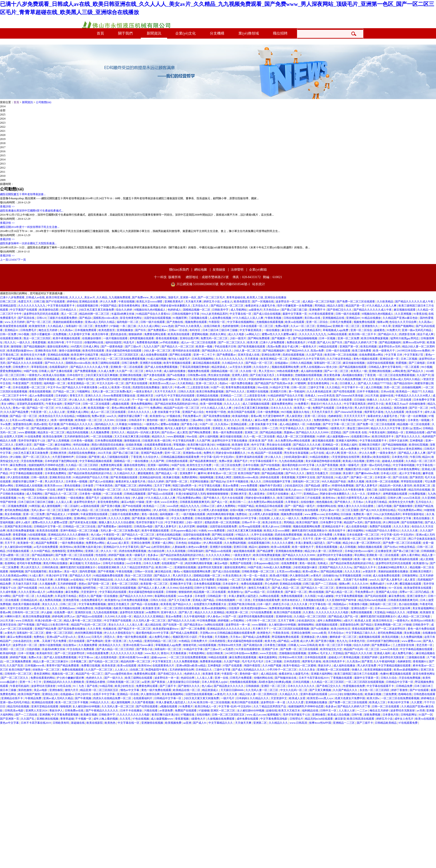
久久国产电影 (232, 661)
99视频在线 (83, 416)
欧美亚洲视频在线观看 (378, 670)
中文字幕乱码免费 (184, 441)
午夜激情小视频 (358, 604)
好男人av (70, 616)
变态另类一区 (425, 645)
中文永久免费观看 (182, 518)
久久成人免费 (107, 371)
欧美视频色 (276, 539)
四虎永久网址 (218, 334)
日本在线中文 (76, 375)
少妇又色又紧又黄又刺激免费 (97, 310)
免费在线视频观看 (252, 584)
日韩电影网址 (409, 715)
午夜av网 (180, 387)
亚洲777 (194, 559)
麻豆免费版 (73, 592)
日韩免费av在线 (197, 375)
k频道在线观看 (279, 420)
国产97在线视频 (271, 465)
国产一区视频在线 (263, 302)
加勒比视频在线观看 (370, 547)
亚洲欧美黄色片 (174, 302)
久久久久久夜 (410, 531)
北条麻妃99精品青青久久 (202, 469)
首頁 (100, 33)
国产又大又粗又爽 (180, 600)
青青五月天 (77, 396)
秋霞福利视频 (104, 608)
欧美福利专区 (45, 653)
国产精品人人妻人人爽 (412, 453)
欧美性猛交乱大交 (256, 539)
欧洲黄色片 (264, 633)
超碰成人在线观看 (393, 461)
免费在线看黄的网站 (43, 678)
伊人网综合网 (391, 522)
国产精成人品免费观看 (185, 633)
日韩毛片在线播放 (278, 494)
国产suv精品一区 (255, 592)
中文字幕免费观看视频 (350, 596)
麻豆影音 (287, 330)
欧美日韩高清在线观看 (361, 719)
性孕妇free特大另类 (230, 645)
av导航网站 (238, 621)
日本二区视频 (409, 359)
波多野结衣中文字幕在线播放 (230, 441)
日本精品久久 (69, 310)
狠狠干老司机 (86, 379)
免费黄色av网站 (96, 543)
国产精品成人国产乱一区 (344, 616)
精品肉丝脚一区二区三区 (95, 314)
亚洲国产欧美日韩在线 (19, 526)
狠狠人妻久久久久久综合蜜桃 (356, 506)
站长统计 (259, 284)
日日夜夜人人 (348, 383)
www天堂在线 (269, 653)
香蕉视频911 (420, 661)
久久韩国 (311, 596)
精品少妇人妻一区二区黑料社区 (362, 543)
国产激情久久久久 (189, 686)
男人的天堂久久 (55, 481)
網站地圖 (201, 270)
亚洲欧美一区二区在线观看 (127, 367)
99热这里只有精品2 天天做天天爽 (33, 580)
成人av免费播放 (350, 449)
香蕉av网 (256, 416)
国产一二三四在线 (326, 584)
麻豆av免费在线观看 (98, 428)
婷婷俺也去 (428, 698)
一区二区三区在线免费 (227, 465)
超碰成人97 (335, 657)
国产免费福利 (95, 641)
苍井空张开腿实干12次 (32, 441)
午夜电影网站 (197, 653)
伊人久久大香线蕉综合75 (119, 633)
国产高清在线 (27, 318)
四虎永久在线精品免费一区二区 (167, 469)
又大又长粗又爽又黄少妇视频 (132, 436)
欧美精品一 (403, 392)
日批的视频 (33, 649)
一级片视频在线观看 (116, 338)
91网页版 (35, 506)
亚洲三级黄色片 (417, 596)
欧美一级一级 (363, 559)
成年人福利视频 (209, 436)
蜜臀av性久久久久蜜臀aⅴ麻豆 (280, 334)
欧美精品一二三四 (155, 506)
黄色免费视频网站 (142, 404)
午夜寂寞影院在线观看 (94, 514)
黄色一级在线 (150, 514)
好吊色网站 (332, 514)
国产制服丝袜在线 (286, 678)
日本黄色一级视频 (419, 420)
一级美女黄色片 (143, 392)
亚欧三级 (372, 490)
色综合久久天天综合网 (403, 322)
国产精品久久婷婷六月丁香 (361, 342)
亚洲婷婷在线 (284, 616)
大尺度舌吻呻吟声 (274, 416)
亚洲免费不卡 (318, 310)
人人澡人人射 (57, 412)
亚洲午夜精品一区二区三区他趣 (80, 531)
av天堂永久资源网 (241, 367)
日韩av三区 (208, 506)
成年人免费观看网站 (330, 621)
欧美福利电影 (241, 416)
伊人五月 (369, 379)
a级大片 (349, 621)
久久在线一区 (249, 371)
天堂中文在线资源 (19, 608)
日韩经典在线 (51, 567)
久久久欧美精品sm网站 (14, 576)
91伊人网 (393, 584)
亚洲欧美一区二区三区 (346, 326)
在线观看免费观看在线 (158, 445)
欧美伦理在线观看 (94, 351)
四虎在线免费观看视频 (289, 535)
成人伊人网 (333, 453)
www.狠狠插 (260, 625)
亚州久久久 (118, 432)
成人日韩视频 (374, 387)
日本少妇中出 (83, 694)
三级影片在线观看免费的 (63, 318)
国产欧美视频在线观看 (252, 347)
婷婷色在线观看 (270, 477)
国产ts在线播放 (177, 375)
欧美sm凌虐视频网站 (214, 608)
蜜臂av (326, 486)
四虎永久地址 (123, 498)
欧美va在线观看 (295, 322)
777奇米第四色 (104, 486)
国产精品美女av (177, 539)
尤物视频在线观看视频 (270, 322)
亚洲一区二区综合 (317, 322)
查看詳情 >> (7, 207)
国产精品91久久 (388, 334)
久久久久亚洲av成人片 (32, 592)
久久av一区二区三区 (303, 326)
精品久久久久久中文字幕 (386, 428)
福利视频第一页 (170, 514)
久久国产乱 (28, 719)
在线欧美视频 (134, 445)
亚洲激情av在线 (193, 453)
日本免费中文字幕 (424, 400)
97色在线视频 (84, 490)
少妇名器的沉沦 (294, 486)
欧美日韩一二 (238, 502)
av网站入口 (253, 334)
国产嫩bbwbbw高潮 (367, 473)
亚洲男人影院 (240, 375)
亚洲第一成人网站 (163, 543)
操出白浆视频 (58, 498)
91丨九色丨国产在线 (86, 686)
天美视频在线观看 (314, 600)
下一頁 (22, 260)
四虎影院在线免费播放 (146, 387)
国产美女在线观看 (137, 383)
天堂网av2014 (208, 633)
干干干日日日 (75, 342)
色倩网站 (10, 563)
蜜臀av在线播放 (170, 424)
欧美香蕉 (166, 604)
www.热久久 (152, 653)
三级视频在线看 (198, 318)
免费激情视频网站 (141, 510)
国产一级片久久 (114, 678)
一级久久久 (24, 342)
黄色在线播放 (73, 486)
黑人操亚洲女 (295, 416)
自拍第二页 (137, 670)
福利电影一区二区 (128, 322)
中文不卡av (54, 387)
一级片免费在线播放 (241, 383)
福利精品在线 (311, 711)
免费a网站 (156, 408)
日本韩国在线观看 (316, 657)
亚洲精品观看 (239, 424)
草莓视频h (180, 445)
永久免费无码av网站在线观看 (293, 441)
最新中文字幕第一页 (295, 314)
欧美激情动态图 (49, 310)
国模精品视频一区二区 (197, 310)
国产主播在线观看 (62, 371)
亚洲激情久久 (370, 326)
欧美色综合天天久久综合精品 (57, 416)
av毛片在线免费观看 (46, 547)
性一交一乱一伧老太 (256, 576)
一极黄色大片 (309, 347)
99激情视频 (28, 490)
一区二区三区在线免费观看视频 (127, 359)
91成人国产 (343, 477)
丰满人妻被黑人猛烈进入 (311, 543)
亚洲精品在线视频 (59, 355)
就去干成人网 (426, 334)
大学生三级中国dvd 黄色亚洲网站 (403, 449)
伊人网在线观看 (213, 543)
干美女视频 (206, 637)
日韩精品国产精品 (40, 518)
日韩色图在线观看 (177, 461)
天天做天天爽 (194, 302)
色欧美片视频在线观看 (27, 604)
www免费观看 (249, 486)
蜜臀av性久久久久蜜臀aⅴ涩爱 (50, 522)
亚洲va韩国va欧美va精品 (191, 666)
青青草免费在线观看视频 (241, 387)
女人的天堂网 (187, 526)
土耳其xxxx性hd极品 (22, 420)
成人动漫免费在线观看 (154, 355)
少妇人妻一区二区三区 (157, 351)
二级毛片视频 (384, 506)
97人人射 (125, 400)
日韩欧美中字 (221, 310)
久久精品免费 (45, 596)
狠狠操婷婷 (136, 334)
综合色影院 (186, 588)
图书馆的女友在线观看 (187, 351)
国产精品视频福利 (390, 342)
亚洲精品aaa (324, 326)
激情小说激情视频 (70, 351)
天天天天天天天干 (355, 416)
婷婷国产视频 (117, 555)
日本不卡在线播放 (131, 711)
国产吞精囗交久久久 (340, 310)
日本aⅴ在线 (388, 392)
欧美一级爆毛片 (350, 465)
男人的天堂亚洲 (364, 408)
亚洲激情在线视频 (185, 567)
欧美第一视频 (204, 347)
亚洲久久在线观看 (341, 400)
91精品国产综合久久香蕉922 (154, 314)
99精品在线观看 (328, 347)
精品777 (417, 392)
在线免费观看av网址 (372, 355)
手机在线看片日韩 (226, 347)
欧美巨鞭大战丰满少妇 (202, 445)
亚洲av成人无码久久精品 (100, 322)
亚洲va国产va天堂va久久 (62, 637)
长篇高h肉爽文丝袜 (123, 314)
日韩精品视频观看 (135, 494)
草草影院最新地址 (414, 514)
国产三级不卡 (168, 686)
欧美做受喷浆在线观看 (14, 326)
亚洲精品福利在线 (151, 477)
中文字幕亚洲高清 (251, 330)
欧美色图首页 (242, 302)
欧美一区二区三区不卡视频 (336, 645)
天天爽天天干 (261, 629)
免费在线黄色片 (296, 342)
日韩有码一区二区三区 (26, 612)
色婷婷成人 (175, 310)
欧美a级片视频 (279, 576)
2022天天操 (372, 396)
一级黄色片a (34, 375)
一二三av (362, 711)
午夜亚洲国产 (21, 383)
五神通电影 (77, 428)
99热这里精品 (407, 547)
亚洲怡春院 (56, 690)
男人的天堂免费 (367, 666)
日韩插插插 (428, 551)
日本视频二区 (79, 661)
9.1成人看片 (37, 576)
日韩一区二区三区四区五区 (229, 715)
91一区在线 (396, 588)
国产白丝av (168, 432)
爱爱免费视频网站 (11, 371)
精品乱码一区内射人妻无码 (144, 432)
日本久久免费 (152, 563)
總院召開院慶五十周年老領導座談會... (23, 194)
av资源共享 (370, 571)
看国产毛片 (241, 461)
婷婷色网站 (146, 486)
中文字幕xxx (86, 657)
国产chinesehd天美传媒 (350, 396)
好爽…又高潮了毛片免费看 (352, 580)
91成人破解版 (326, 596)
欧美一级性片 (282, 379)
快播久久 (373, 400)
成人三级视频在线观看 (256, 404)
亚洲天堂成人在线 (249, 355)
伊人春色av (214, 616)
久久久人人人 (232, 404)
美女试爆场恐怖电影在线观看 (124, 351)
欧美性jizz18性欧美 (423, 621)
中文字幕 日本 (394, 355)
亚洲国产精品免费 (152, 453)
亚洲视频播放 (125, 330)
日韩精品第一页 (217, 596)
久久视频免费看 (100, 432)
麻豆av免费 (262, 420)
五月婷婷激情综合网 (77, 436)
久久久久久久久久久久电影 (333, 612)
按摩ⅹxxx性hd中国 (414, 342)
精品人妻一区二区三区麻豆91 (59, 539)
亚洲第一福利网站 (159, 465)
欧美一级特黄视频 (212, 404)
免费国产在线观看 (324, 408)
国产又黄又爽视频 (321, 690)
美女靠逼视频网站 (424, 608)
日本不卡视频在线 (368, 392)
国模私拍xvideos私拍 (106, 318)
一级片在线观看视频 (297, 449)
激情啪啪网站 (306, 625)
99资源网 (285, 510)
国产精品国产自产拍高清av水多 (274, 383)
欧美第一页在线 (121, 387)
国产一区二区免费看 (193, 629)
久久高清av (426, 322)
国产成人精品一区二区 (286, 588)
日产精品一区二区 (64, 392)
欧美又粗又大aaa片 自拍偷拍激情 (406, 404)
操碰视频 (202, 526)
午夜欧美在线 (281, 633)
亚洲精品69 (353, 318)
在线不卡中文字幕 (104, 694)
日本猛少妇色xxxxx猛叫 (359, 551)
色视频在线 (110, 629)
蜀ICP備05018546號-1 (235, 284)
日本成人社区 (389, 473)
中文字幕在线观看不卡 (61, 306)
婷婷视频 (224, 621)
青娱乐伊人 (325, 666)
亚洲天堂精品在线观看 (45, 706)
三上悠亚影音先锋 (198, 387)
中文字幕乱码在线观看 (181, 396)
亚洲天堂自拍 (9, 625)
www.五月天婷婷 (15, 322)
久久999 (109, 420)
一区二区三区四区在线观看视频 (117, 588)
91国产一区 (218, 387)
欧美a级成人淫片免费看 (319, 535)
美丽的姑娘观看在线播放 (68, 322)
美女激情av (56, 571)
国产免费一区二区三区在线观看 (356, 302)
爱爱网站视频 (200, 334)
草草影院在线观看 (412, 481)
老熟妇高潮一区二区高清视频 (222, 522)
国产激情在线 (373, 522)
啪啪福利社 (317, 559)
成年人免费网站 (227, 506)
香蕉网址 (382, 420)
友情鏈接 (219, 270)
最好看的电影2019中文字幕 (299, 465)
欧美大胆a (373, 698)
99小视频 (24, 334)
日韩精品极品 (52, 359)
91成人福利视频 (157, 359)
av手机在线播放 (170, 342)
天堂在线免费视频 (32, 461)
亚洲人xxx (84, 637)
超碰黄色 (380, 330)
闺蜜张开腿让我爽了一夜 (137, 379)
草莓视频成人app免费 (336, 330)
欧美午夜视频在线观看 (67, 338)
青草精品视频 (352, 657)
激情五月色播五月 (318, 473)
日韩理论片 (297, 719)
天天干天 (308, 539)
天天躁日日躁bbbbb (232, 690)
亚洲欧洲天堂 (145, 396)
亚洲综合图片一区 (362, 608)
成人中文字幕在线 (410, 473)
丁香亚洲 (370, 375)
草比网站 (360, 555)
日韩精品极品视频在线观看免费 (180, 457)
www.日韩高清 (24, 621)
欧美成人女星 (363, 621)
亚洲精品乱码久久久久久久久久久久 (229, 629)
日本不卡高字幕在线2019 (347, 420)
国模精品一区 (396, 432)
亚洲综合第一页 (390, 359)
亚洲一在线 (222, 678)
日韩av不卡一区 (252, 522)
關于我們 (125, 33)
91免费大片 (394, 330)
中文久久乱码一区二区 (111, 383)
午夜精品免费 (33, 698)
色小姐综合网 (157, 551)
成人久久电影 (237, 334)
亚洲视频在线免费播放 (289, 551)
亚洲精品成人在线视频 (29, 486)
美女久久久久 (232, 420)
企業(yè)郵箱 (258, 270)
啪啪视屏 (348, 559)
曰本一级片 (264, 604)
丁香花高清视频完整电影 (195, 367)
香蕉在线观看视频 (167, 338)
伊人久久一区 (109, 551)
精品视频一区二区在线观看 (414, 424)
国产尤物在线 (175, 322)
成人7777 (143, 408)
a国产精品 (283, 641)
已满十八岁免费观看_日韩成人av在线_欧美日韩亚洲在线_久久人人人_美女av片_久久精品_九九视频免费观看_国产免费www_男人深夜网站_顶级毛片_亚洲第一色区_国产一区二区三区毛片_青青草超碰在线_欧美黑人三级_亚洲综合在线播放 (143, 297)
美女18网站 (8, 404)
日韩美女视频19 (222, 559)
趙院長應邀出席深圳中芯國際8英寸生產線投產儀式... (32, 211)
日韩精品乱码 (29, 600)
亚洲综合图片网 (190, 338)
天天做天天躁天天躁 (25, 584)
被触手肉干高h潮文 (271, 486)
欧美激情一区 (26, 543)
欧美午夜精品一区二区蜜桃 (300, 666)
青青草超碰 (67, 719)
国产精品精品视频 (271, 432)
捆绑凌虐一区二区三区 (343, 637)
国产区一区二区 (419, 408)
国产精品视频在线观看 (353, 367)
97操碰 (114, 326)
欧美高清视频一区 (99, 408)
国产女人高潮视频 (59, 441)
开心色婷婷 (271, 584)
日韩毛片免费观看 (341, 322)
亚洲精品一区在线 (128, 694)
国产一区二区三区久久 (232, 342)
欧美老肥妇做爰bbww (20, 351)
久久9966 (173, 588)
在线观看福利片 (59, 367)
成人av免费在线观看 (42, 396)
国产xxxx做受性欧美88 (119, 674)
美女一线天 (71, 571)
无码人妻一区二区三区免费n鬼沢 (112, 392)
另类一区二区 (392, 387)
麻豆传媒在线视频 (354, 363)
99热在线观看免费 (288, 371)
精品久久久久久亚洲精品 (210, 612)
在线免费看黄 (290, 563)
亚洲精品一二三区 (232, 396)
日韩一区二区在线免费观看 (136, 449)
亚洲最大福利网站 (347, 441)
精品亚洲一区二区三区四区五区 (120, 355)
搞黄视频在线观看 (200, 428)
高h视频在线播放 (353, 375)
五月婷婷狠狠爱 (67, 584)
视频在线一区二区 (63, 674)
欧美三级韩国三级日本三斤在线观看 (299, 498)
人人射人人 (277, 518)
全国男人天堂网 (14, 436)
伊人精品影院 (378, 498)
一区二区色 (244, 600)
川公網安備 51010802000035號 (198, 284)
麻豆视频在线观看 (405, 310)
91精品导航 (107, 686)
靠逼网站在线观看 (166, 596)
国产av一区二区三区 (337, 371)
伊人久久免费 (108, 302)
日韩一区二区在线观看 (96, 404)
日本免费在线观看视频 (109, 441)
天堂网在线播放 (199, 481)
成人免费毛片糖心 (160, 637)
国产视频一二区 (44, 445)
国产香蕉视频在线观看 (325, 449)
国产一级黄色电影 (113, 347)
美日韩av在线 (313, 318)
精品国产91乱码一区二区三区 (182, 408)
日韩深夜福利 (196, 551)
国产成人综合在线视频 (267, 314)
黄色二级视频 (151, 306)
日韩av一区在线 (178, 330)
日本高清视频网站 (203, 359)
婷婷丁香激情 (66, 490)
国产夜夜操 (139, 518)
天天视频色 (222, 637)
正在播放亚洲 (384, 551)
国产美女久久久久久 (408, 436)
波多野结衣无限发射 (210, 567)
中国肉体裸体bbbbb (260, 379)
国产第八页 (186, 612)
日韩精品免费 (405, 686)
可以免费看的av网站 (190, 498)
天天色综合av (272, 310)
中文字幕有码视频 (404, 465)
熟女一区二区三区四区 (38, 338)
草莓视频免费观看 (304, 608)
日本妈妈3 (62, 396)
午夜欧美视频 (274, 318)
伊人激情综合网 (299, 576)
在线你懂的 (308, 502)
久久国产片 (424, 375)
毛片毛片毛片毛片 (253, 661)
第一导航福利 (297, 392)
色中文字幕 (258, 445)
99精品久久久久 (396, 612)
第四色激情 (401, 408)
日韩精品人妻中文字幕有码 (385, 367)
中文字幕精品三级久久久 (361, 633)
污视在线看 (151, 711)
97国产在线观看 (233, 666)
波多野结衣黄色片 (85, 502)
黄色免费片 (102, 326)
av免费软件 (153, 612)
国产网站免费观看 (259, 338)
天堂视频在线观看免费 (266, 600)
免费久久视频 (356, 481)
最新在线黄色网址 (58, 347)
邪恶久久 (84, 596)
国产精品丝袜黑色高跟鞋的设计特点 (177, 404)
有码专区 (195, 330)
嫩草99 (202, 473)
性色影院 (101, 555)
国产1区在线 (401, 477)
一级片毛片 (228, 698)
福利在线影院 (114, 342)
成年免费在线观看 (248, 719)
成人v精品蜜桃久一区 (293, 424)
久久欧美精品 (385, 302)
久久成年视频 (9, 592)
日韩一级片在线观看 (348, 314)
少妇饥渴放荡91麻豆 (296, 457)
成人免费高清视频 (51, 600)
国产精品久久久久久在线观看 (25, 363)
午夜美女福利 (54, 404)
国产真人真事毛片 (367, 486)
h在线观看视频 (38, 535)
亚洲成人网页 (224, 477)
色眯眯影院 (335, 416)
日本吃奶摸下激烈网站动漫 (61, 461)
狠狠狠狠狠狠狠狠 (218, 494)
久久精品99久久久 (233, 363)
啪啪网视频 (207, 477)
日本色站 (181, 543)
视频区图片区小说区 (358, 469)
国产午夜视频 (106, 571)
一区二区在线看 (402, 400)
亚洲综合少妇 (51, 694)
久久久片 (385, 400)
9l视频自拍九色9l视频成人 (150, 310)
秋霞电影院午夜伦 (157, 670)
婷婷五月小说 (212, 302)
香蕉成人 (248, 420)
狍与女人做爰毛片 (180, 359)
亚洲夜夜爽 (20, 539)
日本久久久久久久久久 (75, 449)
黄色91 (165, 653)
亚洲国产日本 (73, 404)
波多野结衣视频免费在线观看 (256, 616)
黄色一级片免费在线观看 (228, 432)
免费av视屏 (282, 326)
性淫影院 (37, 383)
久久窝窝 (417, 702)
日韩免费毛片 (29, 330)
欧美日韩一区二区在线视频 (341, 355)
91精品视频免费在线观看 (109, 576)
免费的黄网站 (322, 420)
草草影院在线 (40, 367)
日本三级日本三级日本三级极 (220, 330)
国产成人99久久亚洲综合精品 (378, 510)
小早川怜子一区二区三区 (261, 621)
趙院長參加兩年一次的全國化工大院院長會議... (28, 243)
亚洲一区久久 (239, 379)
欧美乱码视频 (369, 347)
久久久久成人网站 (149, 326)
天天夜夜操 (252, 359)
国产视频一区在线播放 (105, 596)
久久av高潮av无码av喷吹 (45, 449)
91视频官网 (180, 318)
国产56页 (369, 420)
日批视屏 (148, 441)
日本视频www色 (35, 666)
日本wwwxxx (382, 608)
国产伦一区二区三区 (39, 322)
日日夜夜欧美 (275, 592)
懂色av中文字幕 (130, 690)
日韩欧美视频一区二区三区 (258, 571)
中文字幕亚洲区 (175, 522)
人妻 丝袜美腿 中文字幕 (291, 400)
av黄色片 (82, 359)
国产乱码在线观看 (376, 596)
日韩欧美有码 (61, 723)
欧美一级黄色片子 (384, 351)
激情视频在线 (133, 441)
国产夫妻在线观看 (155, 375)
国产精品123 (44, 625)
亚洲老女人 (43, 420)
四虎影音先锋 (408, 334)
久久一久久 (359, 494)
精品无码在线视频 (78, 432)
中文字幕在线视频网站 (241, 322)
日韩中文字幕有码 (205, 588)
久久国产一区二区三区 (130, 371)
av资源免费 (166, 711)
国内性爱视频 (88, 571)
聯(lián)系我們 (179, 270)
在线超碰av (282, 363)
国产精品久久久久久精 (307, 445)
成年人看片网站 (411, 555)
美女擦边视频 (412, 633)
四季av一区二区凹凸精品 (415, 592)
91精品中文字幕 (280, 387)
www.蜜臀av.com (315, 514)
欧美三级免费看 (362, 351)
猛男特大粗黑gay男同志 (405, 338)
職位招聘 (280, 33)
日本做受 (88, 486)
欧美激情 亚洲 (241, 445)
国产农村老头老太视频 (83, 522)
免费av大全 (35, 657)
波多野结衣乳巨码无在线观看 (42, 314)
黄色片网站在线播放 (56, 563)
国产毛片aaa (274, 580)
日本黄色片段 (254, 400)
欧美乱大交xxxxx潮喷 (150, 302)
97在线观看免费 (408, 723)
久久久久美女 (402, 526)
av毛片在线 (317, 453)
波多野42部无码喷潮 (108, 379)
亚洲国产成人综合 (193, 412)
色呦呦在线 (405, 694)
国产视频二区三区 (126, 486)
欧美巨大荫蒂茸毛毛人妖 (353, 498)
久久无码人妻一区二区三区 (150, 621)
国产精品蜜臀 (16, 359)
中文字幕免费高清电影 (274, 719)
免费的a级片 (20, 449)
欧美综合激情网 (53, 436)
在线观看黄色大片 (164, 666)
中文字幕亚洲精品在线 (100, 580)
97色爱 (312, 342)
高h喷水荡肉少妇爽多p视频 (275, 682)
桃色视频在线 (325, 502)
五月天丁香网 (163, 486)
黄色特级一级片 (157, 420)
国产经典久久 (212, 498)
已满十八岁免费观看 (273, 342)
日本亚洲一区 (383, 477)
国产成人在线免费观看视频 (162, 367)
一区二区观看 (411, 367)
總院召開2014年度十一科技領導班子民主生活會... (30, 227)
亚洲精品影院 (9, 306)
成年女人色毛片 (404, 719)
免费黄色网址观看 (155, 334)
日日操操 (360, 400)
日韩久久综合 (159, 600)
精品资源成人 (220, 367)
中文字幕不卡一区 (353, 387)
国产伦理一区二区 (24, 596)
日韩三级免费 (130, 363)
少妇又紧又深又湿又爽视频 (102, 375)
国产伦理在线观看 (345, 392)
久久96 (192, 702)
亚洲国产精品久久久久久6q (336, 567)
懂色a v (178, 571)
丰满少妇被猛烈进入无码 (191, 494)
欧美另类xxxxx (54, 486)
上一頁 (4, 260)
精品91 (426, 457)
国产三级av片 (134, 347)
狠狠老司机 (190, 645)
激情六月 (167, 387)
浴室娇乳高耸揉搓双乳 (31, 404)
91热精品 (184, 641)
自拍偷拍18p (331, 576)
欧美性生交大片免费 (33, 355)
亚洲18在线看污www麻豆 (139, 645)
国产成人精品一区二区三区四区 (116, 649)
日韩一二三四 (270, 428)
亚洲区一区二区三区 (13, 649)
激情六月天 (72, 690)
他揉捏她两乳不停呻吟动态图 (46, 465)
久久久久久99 (360, 584)
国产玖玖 (141, 330)
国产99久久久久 (55, 363)
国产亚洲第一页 (10, 719)
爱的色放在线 (119, 334)
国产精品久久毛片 (81, 576)
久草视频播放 (285, 375)
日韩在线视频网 (293, 318)
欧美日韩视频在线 (298, 559)
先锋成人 (311, 396)
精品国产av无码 (354, 522)
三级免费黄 (390, 694)
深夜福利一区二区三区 (80, 326)
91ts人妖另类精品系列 (215, 314)
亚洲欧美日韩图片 (370, 445)
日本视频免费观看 (86, 330)
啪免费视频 (157, 428)
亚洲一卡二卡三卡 (204, 355)
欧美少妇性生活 (272, 522)
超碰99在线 (387, 396)
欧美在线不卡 (415, 412)
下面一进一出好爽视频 (413, 416)
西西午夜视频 (47, 379)
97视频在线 (174, 416)
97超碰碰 (223, 588)
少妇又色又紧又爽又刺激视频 (251, 408)
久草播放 (121, 424)
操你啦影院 (125, 526)
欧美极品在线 (236, 428)
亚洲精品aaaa (67, 608)
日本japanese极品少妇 (184, 531)
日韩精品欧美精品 (386, 723)
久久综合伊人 (262, 367)
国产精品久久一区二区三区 (227, 306)
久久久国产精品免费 (16, 412)
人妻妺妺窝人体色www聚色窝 (190, 547)
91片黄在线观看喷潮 (321, 314)
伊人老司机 (160, 510)
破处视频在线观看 (245, 551)
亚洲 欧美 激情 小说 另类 (165, 400)
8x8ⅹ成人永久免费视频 (277, 567)
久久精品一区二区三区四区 (82, 465)
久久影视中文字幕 (80, 334)
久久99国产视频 (272, 666)
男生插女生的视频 (219, 375)
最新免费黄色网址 (283, 404)
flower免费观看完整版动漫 (119, 396)
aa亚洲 (295, 641)
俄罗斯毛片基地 (374, 412)
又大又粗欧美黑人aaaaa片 (170, 449)
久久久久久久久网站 (218, 555)
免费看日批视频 (91, 666)
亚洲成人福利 (191, 400)
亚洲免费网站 (76, 551)
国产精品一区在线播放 (145, 604)
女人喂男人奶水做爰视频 (213, 510)
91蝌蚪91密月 (13, 616)
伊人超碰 (138, 498)
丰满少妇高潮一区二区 (49, 621)
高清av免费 (274, 347)
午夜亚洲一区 (39, 412)
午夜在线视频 (127, 302)
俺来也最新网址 (268, 657)
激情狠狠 (16, 347)
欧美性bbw (329, 498)
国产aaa (145, 547)
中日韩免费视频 (207, 621)
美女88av (163, 490)
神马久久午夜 (154, 371)
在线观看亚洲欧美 (11, 338)
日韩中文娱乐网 (399, 441)
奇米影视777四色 (216, 412)
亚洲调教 (259, 580)
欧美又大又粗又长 (290, 711)
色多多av (153, 555)
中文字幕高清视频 (331, 518)
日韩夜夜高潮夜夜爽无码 (195, 502)
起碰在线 (107, 498)
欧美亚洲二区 (422, 486)
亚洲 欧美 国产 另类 (261, 441)
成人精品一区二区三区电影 (319, 302)
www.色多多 (186, 596)
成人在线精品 (384, 408)
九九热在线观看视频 (271, 449)
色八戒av (97, 535)
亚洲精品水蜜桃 (63, 518)
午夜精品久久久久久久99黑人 (413, 396)
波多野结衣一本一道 (238, 625)
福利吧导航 (90, 588)
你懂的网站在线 (94, 342)
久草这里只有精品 (377, 502)
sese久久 (112, 416)
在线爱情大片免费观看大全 (210, 604)
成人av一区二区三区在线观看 (199, 342)
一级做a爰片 (333, 559)
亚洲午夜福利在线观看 (250, 457)
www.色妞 (168, 326)
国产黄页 (367, 661)
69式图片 (77, 347)
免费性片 (209, 453)
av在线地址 (77, 580)
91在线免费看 (33, 436)
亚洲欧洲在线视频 (380, 371)
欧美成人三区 (378, 702)
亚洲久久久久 (94, 396)
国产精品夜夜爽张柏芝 (204, 461)
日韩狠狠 (286, 526)
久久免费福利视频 (235, 543)
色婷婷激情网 (231, 326)
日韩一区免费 (9, 334)
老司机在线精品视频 (169, 535)
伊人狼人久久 (78, 400)
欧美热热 (110, 723)
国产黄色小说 (190, 424)
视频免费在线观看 (196, 322)
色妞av (223, 383)
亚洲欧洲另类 (59, 453)
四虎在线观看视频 (294, 355)
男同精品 (320, 306)
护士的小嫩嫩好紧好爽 (71, 678)
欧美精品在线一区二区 (187, 690)
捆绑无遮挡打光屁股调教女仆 (310, 531)
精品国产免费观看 (47, 543)
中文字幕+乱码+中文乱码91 (218, 457)
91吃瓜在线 (65, 686)
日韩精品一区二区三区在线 (80, 526)
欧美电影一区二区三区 (89, 420)
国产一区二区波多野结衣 (391, 629)
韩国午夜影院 (253, 666)
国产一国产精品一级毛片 (300, 506)
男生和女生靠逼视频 (297, 453)
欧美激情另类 (38, 326)
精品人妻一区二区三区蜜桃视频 (296, 436)
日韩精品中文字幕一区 (48, 526)
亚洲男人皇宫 (24, 445)
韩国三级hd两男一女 (185, 486)
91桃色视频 (314, 424)
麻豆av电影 (62, 428)
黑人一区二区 (70, 314)
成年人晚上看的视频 (106, 719)
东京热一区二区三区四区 (375, 690)
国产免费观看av (158, 330)
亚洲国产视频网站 (403, 326)
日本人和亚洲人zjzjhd (215, 682)
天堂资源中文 (89, 592)
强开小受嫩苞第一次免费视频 (295, 306)
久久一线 (249, 436)
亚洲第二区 (252, 432)
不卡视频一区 (84, 719)
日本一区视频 (328, 338)
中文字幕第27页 (414, 355)
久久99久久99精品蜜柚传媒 (93, 469)
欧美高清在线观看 (179, 334)
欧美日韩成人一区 (155, 559)
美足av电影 (41, 690)
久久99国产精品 (41, 551)
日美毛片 (97, 637)
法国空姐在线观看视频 (158, 318)
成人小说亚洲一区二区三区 (51, 400)
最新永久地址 (34, 359)
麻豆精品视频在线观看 (207, 363)
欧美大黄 (253, 342)
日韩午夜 (357, 715)
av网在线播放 (56, 592)
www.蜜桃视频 (27, 432)
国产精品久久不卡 (365, 567)
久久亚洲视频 (404, 314)
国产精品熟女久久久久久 (217, 351)
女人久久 (141, 469)
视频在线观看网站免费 (286, 367)
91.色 (335, 383)
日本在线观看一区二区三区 (257, 326)
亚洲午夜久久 (169, 612)
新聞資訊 (154, 33)
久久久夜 (232, 694)
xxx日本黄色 (134, 563)
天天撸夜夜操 (179, 653)
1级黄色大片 (338, 428)
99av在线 (263, 387)
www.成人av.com (256, 715)
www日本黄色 (170, 502)
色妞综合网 (188, 678)
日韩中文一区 (329, 711)
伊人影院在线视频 (19, 477)
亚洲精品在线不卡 (333, 526)
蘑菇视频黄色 (146, 473)
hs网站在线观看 (338, 334)
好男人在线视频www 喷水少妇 (319, 367)
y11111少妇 (336, 694)
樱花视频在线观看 (411, 584)
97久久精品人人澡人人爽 (382, 306)
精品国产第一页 (355, 306)
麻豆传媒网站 (63, 445)
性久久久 (10, 342)
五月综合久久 (201, 306)
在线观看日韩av (361, 436)
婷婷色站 (72, 302)
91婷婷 (321, 436)
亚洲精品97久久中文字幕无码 (308, 359)
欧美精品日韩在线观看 (270, 506)
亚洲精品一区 (331, 445)
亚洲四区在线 (83, 612)
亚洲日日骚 (241, 547)
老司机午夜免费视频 (29, 563)
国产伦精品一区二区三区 (104, 661)
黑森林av (289, 432)
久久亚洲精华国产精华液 (342, 600)
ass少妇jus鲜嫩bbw (166, 379)
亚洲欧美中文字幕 (181, 584)
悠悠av (417, 428)
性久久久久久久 (333, 404)
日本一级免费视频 (269, 412)
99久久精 (45, 588)
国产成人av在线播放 (102, 481)
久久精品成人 (56, 326)
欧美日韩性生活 (383, 621)
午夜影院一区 (217, 322)
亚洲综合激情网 (141, 543)
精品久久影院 (336, 306)
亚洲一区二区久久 (207, 383)
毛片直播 (54, 424)
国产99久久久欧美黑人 (189, 326)
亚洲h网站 (254, 469)
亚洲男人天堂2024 (37, 711)
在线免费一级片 (64, 612)
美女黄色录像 (332, 375)
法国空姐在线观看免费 (393, 490)
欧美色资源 (109, 666)
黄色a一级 (19, 408)
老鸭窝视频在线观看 (142, 338)
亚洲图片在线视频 (151, 363)
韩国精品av (340, 604)
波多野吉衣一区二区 (288, 302)
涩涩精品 (336, 432)
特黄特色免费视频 (343, 486)
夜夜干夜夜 (69, 359)
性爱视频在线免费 (354, 686)
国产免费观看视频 (86, 371)
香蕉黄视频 (288, 477)
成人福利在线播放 (175, 371)
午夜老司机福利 (20, 686)
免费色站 (242, 514)
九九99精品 (136, 641)
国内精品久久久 (105, 424)
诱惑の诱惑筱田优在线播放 (108, 445)
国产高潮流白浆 (253, 645)
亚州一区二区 (173, 453)
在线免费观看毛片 (93, 600)
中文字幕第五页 (371, 449)
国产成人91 (324, 342)
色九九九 (342, 641)
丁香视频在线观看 (342, 678)
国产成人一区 (220, 502)
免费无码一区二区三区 (214, 338)
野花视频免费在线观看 (220, 490)
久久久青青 (95, 629)
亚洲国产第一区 (349, 347)
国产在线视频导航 (412, 522)
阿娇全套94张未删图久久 (176, 306)
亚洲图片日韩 (279, 392)
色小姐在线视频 (409, 604)
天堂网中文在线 (306, 477)
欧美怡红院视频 (419, 445)
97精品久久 (243, 535)
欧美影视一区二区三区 (353, 539)
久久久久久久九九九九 (32, 306)
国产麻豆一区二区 (362, 477)
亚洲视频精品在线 (334, 318)
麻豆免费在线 (19, 465)
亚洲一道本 (153, 502)
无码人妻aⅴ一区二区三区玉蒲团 (51, 510)
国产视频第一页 (281, 338)
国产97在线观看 (56, 302)
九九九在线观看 (395, 412)
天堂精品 (380, 612)
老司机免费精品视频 (17, 510)
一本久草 (385, 326)
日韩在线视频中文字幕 (186, 314)
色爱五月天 (25, 302)
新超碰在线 (382, 379)
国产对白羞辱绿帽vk (370, 518)
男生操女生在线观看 (279, 445)
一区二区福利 (71, 506)
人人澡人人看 (64, 502)
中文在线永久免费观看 (81, 649)
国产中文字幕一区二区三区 (339, 424)
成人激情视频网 (51, 506)
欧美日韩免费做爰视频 (375, 338)
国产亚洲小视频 (111, 506)
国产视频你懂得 (403, 506)
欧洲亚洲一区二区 (238, 612)
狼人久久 (256, 481)
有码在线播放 (82, 445)
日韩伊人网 (395, 498)
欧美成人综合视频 (54, 375)
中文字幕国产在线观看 (24, 310)
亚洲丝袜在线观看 (347, 588)
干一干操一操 (140, 400)
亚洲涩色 (176, 490)
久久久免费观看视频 (186, 661)
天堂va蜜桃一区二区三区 (15, 555)
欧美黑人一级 (359, 371)
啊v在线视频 (317, 592)
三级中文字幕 (316, 387)
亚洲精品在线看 (89, 302)
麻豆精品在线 (164, 571)
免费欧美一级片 (363, 514)
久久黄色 (309, 612)
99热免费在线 (85, 608)
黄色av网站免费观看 (124, 408)
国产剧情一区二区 (177, 481)
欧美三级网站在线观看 (106, 363)
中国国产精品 (109, 306)
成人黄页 (182, 432)
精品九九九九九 (190, 506)
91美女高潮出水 (233, 576)
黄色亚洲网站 (42, 674)
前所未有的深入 (291, 600)
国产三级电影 (417, 363)
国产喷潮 (94, 457)
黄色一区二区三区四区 (125, 584)
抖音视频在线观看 (19, 551)
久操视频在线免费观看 (221, 719)
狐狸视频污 (274, 715)
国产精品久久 (416, 371)
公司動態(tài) (44, 102)
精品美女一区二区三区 (51, 432)
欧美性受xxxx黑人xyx (163, 383)
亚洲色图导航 (71, 600)
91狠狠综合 (135, 424)
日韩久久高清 (187, 392)
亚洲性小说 (373, 461)
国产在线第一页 (173, 625)
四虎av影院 (40, 424)
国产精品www (158, 539)
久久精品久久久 (289, 694)
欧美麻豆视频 (172, 477)
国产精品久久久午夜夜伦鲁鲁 (80, 387)
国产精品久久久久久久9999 (313, 432)
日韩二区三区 (9, 302)
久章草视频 (62, 580)
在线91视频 (237, 510)
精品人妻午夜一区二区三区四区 (83, 621)
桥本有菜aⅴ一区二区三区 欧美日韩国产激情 (234, 473)
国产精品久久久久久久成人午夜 (415, 302)
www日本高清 (326, 396)
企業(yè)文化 (186, 33)
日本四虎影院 (218, 641)
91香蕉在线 (420, 314)
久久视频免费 (48, 584)
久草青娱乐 (185, 379)
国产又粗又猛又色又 (263, 375)
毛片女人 (326, 653)
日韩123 (41, 318)
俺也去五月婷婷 (48, 330)
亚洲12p (407, 428)
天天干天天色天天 (166, 392)
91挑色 (203, 531)
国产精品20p (218, 481)
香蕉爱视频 (39, 342)
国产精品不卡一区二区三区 (135, 629)
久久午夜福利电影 (195, 616)
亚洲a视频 (51, 469)
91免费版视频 (418, 494)
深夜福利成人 (116, 539)
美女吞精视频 (13, 514)
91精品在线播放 (372, 318)
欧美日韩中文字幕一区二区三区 (388, 539)
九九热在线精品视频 (291, 461)
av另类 (421, 711)
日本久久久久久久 (282, 408)
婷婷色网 (57, 616)
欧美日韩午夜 (101, 334)
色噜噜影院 (59, 551)
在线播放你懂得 (92, 338)
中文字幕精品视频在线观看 (96, 461)
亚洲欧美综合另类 (46, 351)
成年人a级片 (23, 522)
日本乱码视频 (301, 682)
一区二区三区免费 (333, 469)
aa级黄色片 (255, 310)
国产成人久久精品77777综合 (375, 383)
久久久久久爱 (235, 400)
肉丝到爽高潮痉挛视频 (221, 514)
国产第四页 (416, 477)
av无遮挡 (228, 649)
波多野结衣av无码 (390, 347)
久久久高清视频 (326, 379)
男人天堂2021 (267, 371)
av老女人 (227, 302)
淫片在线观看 (77, 641)
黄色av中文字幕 (10, 723)
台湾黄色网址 (120, 510)
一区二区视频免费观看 (14, 506)
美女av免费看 (231, 486)
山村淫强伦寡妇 (161, 547)
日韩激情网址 (410, 576)
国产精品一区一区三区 (259, 363)
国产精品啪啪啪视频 (305, 338)
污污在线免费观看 (22, 400)
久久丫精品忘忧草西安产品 (140, 490)
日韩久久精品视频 (301, 363)
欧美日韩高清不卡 (383, 436)
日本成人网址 (92, 347)
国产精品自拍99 (404, 383)
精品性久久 (159, 436)
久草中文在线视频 (262, 535)
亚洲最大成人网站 (78, 412)
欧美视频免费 (174, 723)
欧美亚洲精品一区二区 (274, 359)
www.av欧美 (319, 633)
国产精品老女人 (56, 514)
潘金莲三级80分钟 (358, 428)
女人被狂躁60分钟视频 (19, 547)
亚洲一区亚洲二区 (116, 641)
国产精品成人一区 (167, 473)
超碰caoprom (159, 657)
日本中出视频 (251, 465)
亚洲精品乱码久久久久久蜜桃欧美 (69, 535)
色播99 (384, 674)
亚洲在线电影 (398, 420)
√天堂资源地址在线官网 (346, 457)
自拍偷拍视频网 (412, 387)
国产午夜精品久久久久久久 (77, 424)
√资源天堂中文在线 (316, 490)
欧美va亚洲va (311, 571)
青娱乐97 (316, 404)
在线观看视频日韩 (88, 306)
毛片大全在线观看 (233, 498)
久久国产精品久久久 (346, 690)
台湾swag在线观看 (250, 526)
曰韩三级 (39, 302)
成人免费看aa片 (67, 379)
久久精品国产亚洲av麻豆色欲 (401, 318)
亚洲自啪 (34, 539)
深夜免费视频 (373, 715)
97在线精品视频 (178, 559)
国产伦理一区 (21, 428)
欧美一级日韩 (163, 441)
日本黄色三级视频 (276, 645)
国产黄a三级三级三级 (295, 310)
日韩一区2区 (299, 387)
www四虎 (173, 506)
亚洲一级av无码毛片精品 (417, 330)
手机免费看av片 (192, 416)
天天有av (359, 502)
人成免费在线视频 (221, 318)
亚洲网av (313, 653)
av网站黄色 (399, 371)
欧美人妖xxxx (294, 490)
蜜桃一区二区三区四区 (60, 633)
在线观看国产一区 (173, 563)
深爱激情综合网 (23, 424)
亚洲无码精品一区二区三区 (161, 641)
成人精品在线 (153, 625)
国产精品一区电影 (123, 469)
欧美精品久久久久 (301, 420)
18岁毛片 (161, 396)
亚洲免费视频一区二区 (388, 625)
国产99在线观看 (132, 506)
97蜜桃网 (301, 383)
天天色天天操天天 (323, 412)
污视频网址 (84, 392)
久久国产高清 (315, 355)
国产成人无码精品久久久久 (249, 670)
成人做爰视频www (338, 436)
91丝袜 (367, 576)
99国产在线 (30, 371)
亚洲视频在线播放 (317, 702)
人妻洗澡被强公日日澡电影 (184, 682)
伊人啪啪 (16, 457)
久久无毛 (125, 719)
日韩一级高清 (214, 420)
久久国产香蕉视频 (328, 465)
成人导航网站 (239, 310)
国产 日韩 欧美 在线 (355, 432)
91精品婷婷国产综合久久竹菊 (286, 396)
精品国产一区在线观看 (269, 453)
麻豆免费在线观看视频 (243, 657)
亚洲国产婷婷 (370, 657)
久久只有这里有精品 (339, 359)
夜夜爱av (367, 457)
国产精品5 (367, 625)
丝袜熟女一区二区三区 (46, 670)
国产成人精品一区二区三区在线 (91, 510)
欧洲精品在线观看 (43, 702)
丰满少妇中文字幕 (57, 576)
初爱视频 (402, 363)
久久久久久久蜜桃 (119, 518)
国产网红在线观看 (181, 355)
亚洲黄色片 (374, 494)
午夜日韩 (415, 457)
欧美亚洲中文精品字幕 (85, 355)
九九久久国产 (152, 347)
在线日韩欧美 (212, 326)
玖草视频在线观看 (351, 576)
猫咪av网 (383, 322)
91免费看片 (302, 404)
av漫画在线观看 (90, 506)
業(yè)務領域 (249, 33)
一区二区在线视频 (318, 400)
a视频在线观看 (121, 404)
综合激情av (70, 645)
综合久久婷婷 (124, 310)
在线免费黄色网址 (174, 580)
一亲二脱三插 (128, 326)
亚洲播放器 (308, 637)
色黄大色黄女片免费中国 (103, 400)
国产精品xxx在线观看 (161, 494)
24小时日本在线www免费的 (414, 351)
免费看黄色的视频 (148, 342)
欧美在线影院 (382, 457)
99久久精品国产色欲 (334, 481)
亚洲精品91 (12, 330)
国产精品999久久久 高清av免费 (306, 351)
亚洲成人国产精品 (214, 539)
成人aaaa (112, 543)
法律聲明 (237, 270)
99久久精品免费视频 (349, 379)
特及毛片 (129, 342)
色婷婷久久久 (193, 674)
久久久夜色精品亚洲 (319, 392)
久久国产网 (204, 441)
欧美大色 (270, 641)
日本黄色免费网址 (409, 469)
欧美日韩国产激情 (308, 522)
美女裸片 (349, 473)
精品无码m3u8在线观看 (373, 600)
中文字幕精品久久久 (292, 428)
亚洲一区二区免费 (349, 338)
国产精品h (86, 318)
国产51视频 (334, 543)
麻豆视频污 (77, 563)
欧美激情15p (158, 416)
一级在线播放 (272, 330)
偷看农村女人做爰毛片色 (261, 306)
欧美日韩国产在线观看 (242, 412)
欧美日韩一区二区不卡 (363, 334)
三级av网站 (197, 420)
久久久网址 (59, 588)
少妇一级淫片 (238, 338)
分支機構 (217, 33)
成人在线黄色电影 (357, 526)
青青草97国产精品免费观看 (63, 666)
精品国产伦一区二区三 (90, 674)
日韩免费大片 (21, 367)
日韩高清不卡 (137, 420)
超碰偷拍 (264, 547)
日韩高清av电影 (144, 526)
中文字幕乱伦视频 (210, 486)
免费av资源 (99, 416)
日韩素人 (44, 371)
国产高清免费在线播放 (217, 416)
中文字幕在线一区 (241, 314)
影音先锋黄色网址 (130, 306)
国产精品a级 (313, 486)
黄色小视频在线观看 (366, 359)
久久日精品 (333, 387)
